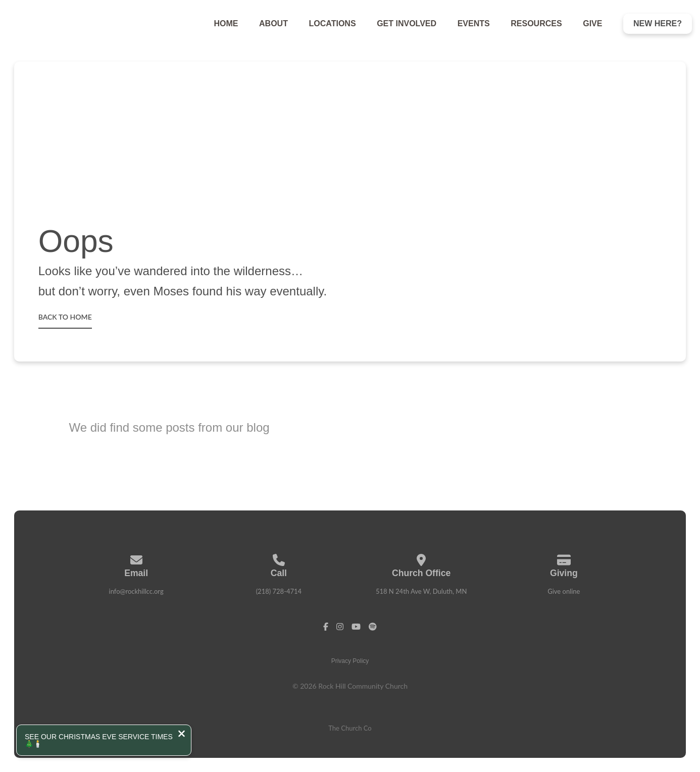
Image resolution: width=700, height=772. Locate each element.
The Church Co (350, 728)
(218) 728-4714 (279, 591)
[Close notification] (182, 735)
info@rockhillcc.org (136, 591)
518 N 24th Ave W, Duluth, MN (421, 591)
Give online (564, 591)
